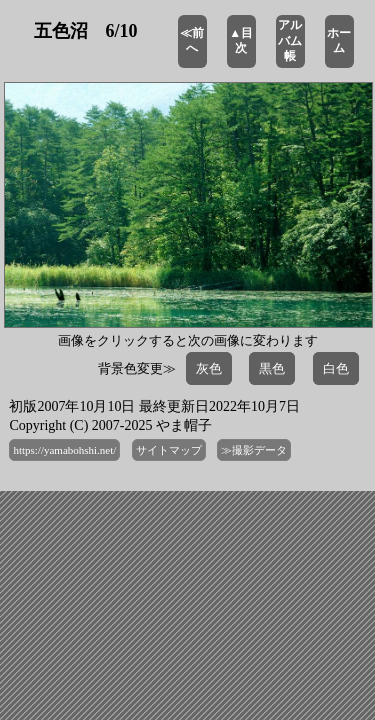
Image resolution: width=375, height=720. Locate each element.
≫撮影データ (254, 450)
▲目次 (241, 41)
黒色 (272, 368)
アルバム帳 (290, 40)
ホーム (339, 41)
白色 (336, 368)
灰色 (209, 368)
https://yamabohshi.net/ (64, 450)
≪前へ (192, 41)
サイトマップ (169, 450)
